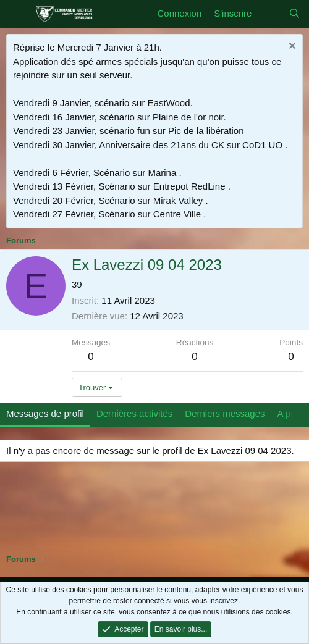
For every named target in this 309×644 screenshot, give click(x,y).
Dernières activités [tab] (134, 413)
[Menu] (17, 14)
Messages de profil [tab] (45, 413)
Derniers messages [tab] (225, 413)
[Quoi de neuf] (270, 14)
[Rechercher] (294, 14)
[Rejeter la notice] (291, 47)
